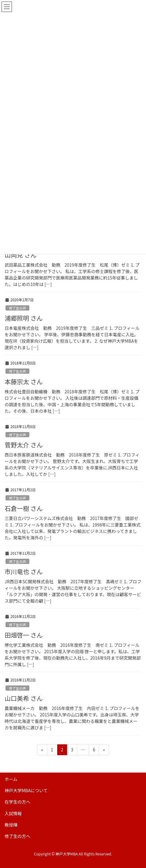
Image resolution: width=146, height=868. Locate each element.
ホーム (11, 779)
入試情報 (13, 813)
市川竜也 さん (24, 571)
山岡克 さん (21, 255)
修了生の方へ (17, 836)
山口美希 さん (24, 698)
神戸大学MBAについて (26, 790)
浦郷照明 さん (24, 318)
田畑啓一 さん (24, 635)
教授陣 (11, 825)
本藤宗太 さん (24, 382)
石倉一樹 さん (24, 508)
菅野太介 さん (24, 445)
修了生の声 (17, 308)
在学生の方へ (17, 802)
